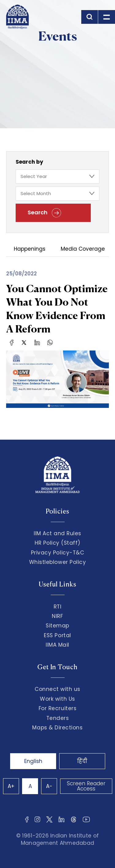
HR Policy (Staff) (57, 543)
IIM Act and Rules (57, 533)
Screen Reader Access (86, 786)
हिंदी (82, 761)
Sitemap (57, 626)
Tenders (58, 718)
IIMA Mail (57, 645)
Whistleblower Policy (58, 562)
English (33, 761)
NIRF (57, 616)
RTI (58, 607)
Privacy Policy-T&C (58, 553)
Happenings (30, 249)
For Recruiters (57, 708)
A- (49, 786)
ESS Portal (57, 635)
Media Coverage (83, 249)
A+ (11, 786)
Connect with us (57, 689)
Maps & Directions (57, 728)
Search (44, 213)
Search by (29, 162)
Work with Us (57, 699)
